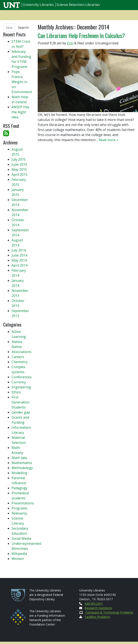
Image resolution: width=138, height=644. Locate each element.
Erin (70, 43)
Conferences (22, 377)
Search (23, 28)
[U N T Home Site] (12, 5)
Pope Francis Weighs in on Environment (22, 82)
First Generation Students (21, 402)
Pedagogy (19, 488)
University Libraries (38, 5)
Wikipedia (19, 554)
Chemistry (20, 362)
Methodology (22, 468)
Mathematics (22, 463)
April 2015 (19, 175)
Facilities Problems (97, 617)
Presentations (23, 503)
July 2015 (19, 159)
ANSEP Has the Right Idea (20, 112)
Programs (19, 508)
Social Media (21, 538)
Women (18, 559)
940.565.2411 (94, 604)
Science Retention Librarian (78, 5)
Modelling (19, 473)
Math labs (19, 458)
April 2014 (19, 265)
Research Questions (98, 608)
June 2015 (19, 164)
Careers (18, 357)
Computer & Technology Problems (109, 612)
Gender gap (21, 412)
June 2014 (19, 255)
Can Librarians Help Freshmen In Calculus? (81, 36)
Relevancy (19, 513)
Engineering (21, 387)
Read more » (108, 140)
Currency (19, 382)
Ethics (16, 392)
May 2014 (19, 260)
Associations (21, 352)
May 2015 (19, 169)
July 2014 (19, 250)
